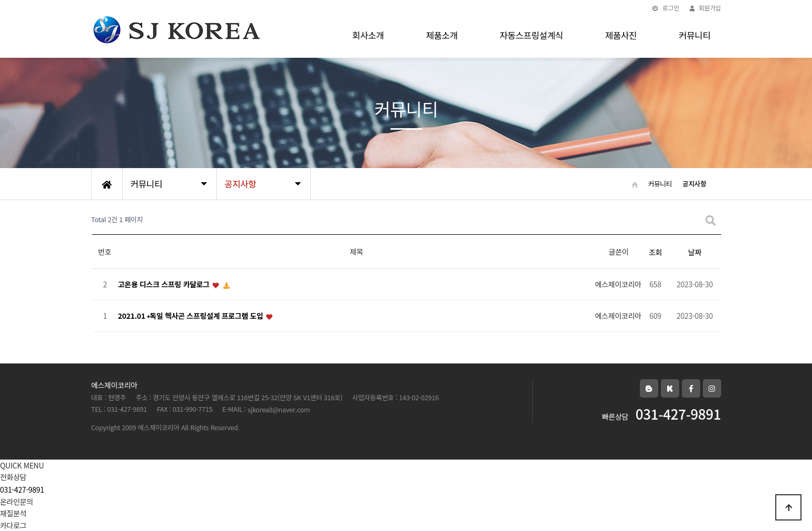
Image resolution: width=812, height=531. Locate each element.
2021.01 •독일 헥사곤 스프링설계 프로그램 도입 (192, 316)
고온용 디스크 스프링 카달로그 (165, 285)
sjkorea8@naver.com (279, 409)
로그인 (666, 8)
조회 (655, 252)
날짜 (695, 252)
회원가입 (705, 8)
